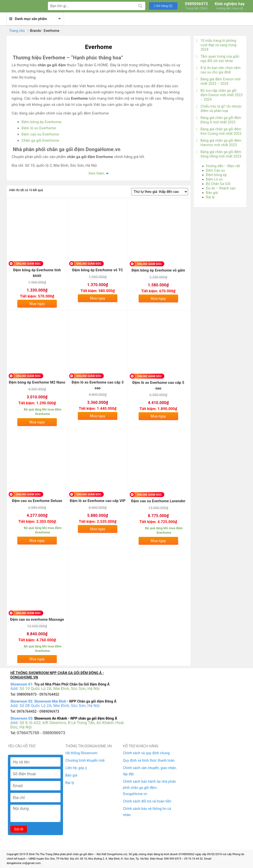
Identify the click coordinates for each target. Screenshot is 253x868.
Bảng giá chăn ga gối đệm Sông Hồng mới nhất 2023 (219, 154)
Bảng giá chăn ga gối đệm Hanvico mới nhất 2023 (219, 143)
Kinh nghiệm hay (230, 6)
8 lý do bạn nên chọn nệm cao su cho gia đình (218, 70)
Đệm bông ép (216, 175)
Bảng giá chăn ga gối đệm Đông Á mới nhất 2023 (219, 120)
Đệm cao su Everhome (40, 134)
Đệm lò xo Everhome (39, 128)
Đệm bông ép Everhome (42, 122)
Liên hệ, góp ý (76, 768)
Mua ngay (37, 304)
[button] (163, 6)
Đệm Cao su (216, 170)
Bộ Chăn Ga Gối (218, 184)
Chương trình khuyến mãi (85, 760)
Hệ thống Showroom (82, 753)
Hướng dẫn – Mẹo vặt (223, 166)
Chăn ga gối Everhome (40, 140)
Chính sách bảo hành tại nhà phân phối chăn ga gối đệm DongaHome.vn (150, 788)
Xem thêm (96, 173)
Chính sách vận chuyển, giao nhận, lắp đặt (150, 771)
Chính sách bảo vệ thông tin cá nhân (147, 812)
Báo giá (212, 193)
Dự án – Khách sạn (221, 188)
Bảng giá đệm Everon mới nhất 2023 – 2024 (218, 81)
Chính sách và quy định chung (146, 753)
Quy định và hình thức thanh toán (149, 760)
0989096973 (196, 6)
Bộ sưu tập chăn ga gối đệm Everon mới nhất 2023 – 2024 (219, 95)
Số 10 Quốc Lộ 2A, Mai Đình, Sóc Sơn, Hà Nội (60, 689)
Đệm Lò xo (214, 179)
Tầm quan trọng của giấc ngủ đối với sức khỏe (218, 59)
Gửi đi (19, 829)
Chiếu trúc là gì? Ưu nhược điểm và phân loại (219, 109)
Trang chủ (17, 31)
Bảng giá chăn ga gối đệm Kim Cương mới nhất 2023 (219, 131)
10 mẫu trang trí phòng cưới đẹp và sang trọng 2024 (216, 45)
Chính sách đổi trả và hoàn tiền (147, 801)
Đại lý (210, 197)
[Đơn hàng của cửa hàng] (160, 192)
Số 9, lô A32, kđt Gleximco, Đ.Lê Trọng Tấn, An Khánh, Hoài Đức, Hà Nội (67, 725)
